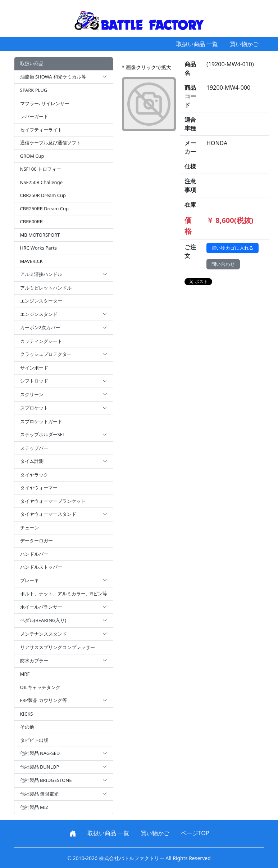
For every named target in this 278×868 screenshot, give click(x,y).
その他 (27, 727)
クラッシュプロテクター (64, 354)
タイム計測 (64, 461)
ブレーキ (64, 581)
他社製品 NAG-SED (64, 753)
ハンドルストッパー (41, 567)
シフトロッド (64, 381)
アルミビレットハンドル (46, 288)
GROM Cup (32, 156)
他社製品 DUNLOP (64, 767)
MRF (25, 674)
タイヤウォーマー (39, 488)
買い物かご (244, 44)
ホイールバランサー (64, 607)
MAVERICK (31, 261)
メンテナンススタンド (64, 634)
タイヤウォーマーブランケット (53, 501)
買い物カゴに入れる (233, 248)
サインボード (34, 368)
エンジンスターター (41, 301)
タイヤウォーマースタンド (64, 514)
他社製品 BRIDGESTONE (64, 780)
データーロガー (37, 541)
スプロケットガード (41, 421)
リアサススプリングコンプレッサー (58, 647)
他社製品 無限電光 (64, 794)
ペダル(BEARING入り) (64, 621)
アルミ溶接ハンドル (64, 274)
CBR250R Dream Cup (43, 195)
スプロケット (64, 408)
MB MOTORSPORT (40, 235)
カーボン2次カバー (64, 328)
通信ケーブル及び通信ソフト (51, 143)
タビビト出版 (34, 740)
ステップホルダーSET (64, 435)
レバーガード (34, 116)
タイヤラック (34, 475)
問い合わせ (223, 264)
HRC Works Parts (38, 248)
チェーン (29, 528)
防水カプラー (64, 661)
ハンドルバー (34, 554)
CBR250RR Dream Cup (45, 209)
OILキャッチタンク (40, 687)
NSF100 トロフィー (41, 169)
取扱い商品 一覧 (197, 44)
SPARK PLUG (34, 90)
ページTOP (195, 833)
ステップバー (34, 448)
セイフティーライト (41, 130)
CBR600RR (31, 222)
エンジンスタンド (64, 314)
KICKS (27, 714)
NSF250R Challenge (41, 182)
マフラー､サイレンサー (45, 103)
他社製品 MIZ (34, 807)
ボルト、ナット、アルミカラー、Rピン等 (64, 594)
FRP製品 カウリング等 (64, 701)
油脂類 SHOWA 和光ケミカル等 (64, 77)
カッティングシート (41, 341)
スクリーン (64, 395)
